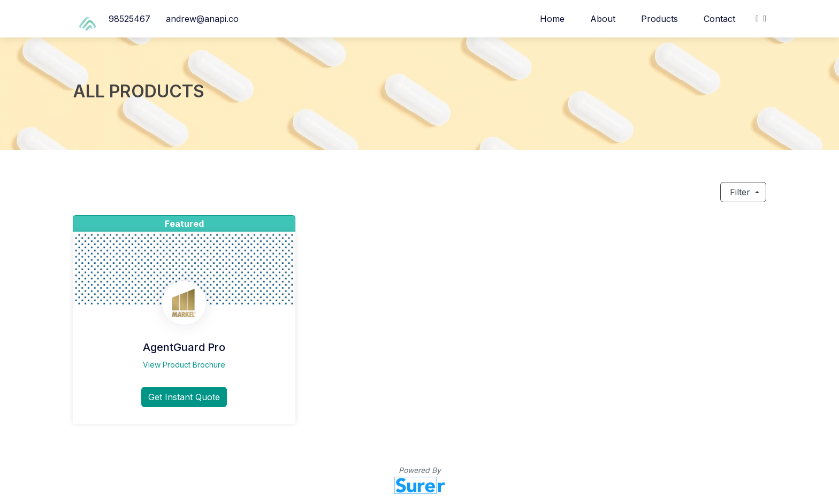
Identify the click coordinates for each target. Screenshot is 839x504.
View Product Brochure (184, 365)
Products (659, 19)
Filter (740, 192)
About (603, 19)
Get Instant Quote (184, 397)
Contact (719, 19)
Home (552, 19)
